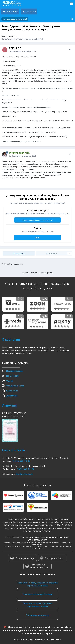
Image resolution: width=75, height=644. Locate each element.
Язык (25, 273)
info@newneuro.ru (24, 474)
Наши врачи (30, 12)
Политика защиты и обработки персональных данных (37, 605)
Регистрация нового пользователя (38, 220)
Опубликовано (22, 51)
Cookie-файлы (46, 273)
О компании (11, 340)
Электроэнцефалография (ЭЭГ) (31, 39)
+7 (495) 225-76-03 (21, 461)
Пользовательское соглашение (37, 594)
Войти (37, 238)
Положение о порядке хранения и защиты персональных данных (37, 584)
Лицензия (9, 405)
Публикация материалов (37, 615)
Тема (34, 273)
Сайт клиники (12, 12)
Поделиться (19, 253)
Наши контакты (14, 450)
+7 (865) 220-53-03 (25, 469)
